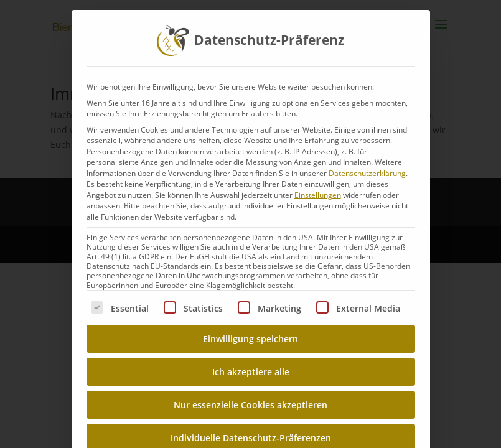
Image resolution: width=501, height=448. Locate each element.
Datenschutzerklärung (367, 173)
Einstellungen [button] (318, 195)
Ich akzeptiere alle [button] (251, 372)
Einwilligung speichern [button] (250, 339)
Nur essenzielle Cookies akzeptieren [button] (250, 405)
